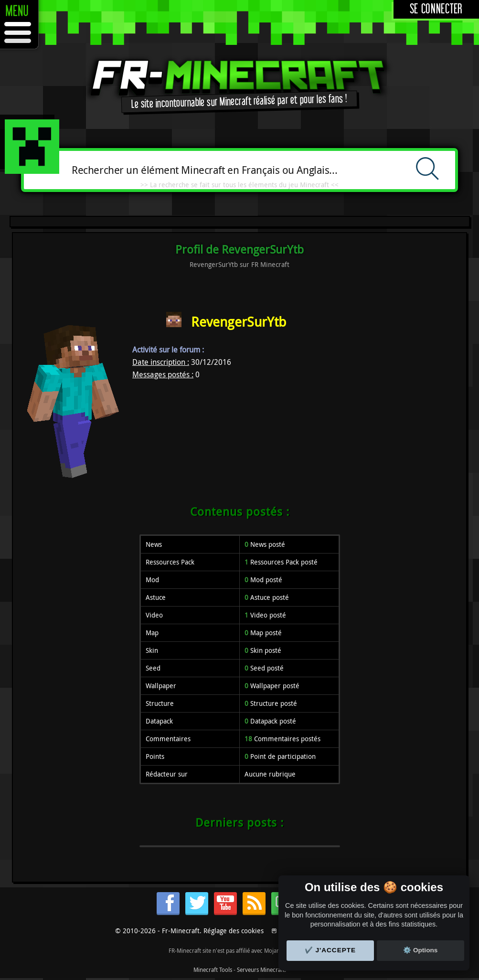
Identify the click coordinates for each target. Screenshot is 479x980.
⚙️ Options (420, 950)
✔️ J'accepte (330, 950)
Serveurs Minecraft (261, 969)
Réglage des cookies (234, 931)
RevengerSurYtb (239, 322)
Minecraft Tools (213, 969)
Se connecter (436, 9)
